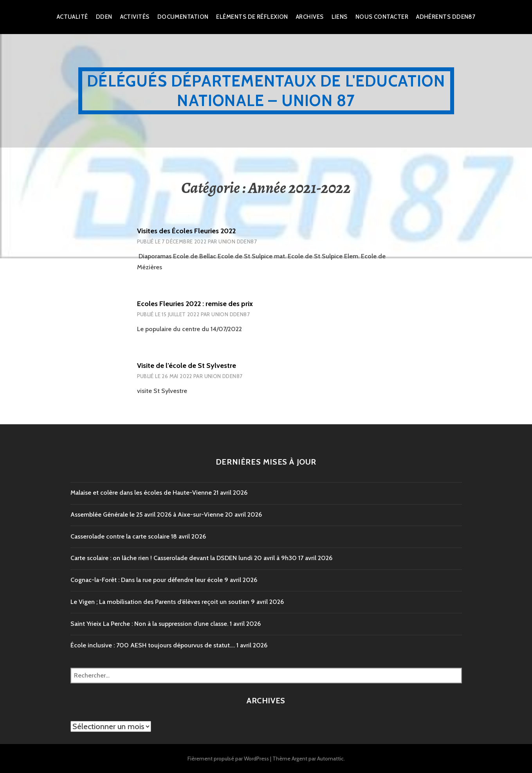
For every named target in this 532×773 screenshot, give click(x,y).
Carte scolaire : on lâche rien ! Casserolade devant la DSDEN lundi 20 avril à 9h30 (184, 558)
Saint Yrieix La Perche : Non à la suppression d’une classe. (149, 624)
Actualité (72, 17)
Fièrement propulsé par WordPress (228, 759)
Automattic (330, 759)
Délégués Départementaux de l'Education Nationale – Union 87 (266, 91)
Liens (340, 17)
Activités (135, 17)
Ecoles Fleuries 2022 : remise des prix (195, 304)
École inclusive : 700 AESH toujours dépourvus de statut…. (153, 645)
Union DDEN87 (238, 241)
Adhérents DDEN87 (446, 17)
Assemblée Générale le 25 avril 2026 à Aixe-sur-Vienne (147, 514)
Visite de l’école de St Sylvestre (187, 366)
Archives (310, 17)
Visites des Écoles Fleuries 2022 (186, 231)
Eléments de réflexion (252, 17)
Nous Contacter (382, 17)
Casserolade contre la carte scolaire (120, 536)
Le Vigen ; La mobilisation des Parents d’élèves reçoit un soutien (160, 602)
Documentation (183, 17)
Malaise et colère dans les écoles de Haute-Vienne (141, 493)
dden (104, 17)
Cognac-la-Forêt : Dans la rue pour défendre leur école (147, 580)
